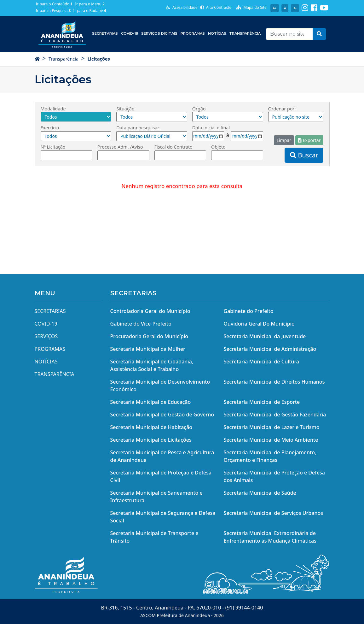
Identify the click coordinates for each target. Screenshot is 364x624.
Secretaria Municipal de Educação (151, 402)
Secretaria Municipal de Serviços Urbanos (274, 513)
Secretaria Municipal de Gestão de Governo (162, 415)
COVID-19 (130, 33)
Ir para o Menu (90, 4)
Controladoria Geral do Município (150, 311)
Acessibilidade (182, 7)
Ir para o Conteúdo (54, 4)
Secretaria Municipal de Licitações (151, 440)
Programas (193, 33)
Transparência (245, 33)
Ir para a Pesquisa (53, 11)
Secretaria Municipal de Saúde (260, 493)
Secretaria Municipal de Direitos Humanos (274, 382)
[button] (319, 34)
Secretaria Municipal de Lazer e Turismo (272, 427)
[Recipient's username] (289, 34)
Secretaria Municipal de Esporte (262, 402)
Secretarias (105, 33)
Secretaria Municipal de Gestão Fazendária (275, 415)
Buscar (304, 155)
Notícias (217, 33)
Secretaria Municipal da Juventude (265, 336)
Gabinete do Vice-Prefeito (141, 324)
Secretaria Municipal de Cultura (262, 362)
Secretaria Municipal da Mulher (148, 349)
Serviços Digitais (159, 33)
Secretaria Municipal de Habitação (151, 427)
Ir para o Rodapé (90, 11)
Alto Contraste (216, 7)
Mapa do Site (251, 7)
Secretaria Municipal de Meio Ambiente (271, 440)
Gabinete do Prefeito (249, 311)
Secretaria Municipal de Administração (270, 349)
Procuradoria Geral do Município (149, 336)
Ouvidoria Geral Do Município (259, 324)
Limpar (284, 140)
